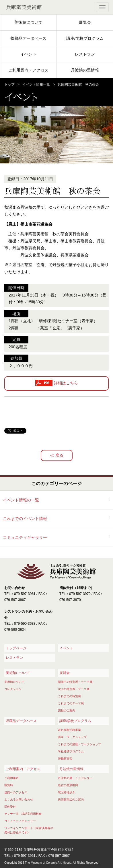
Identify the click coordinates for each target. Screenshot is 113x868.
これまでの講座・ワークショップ (79, 744)
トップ (9, 84)
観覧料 (9, 785)
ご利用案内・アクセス (28, 70)
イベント (28, 54)
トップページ (16, 648)
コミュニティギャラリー (25, 537)
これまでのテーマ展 (71, 703)
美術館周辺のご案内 (71, 799)
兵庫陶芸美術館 (24, 7)
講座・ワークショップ (72, 737)
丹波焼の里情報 (85, 70)
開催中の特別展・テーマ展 (75, 682)
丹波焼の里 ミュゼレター (75, 778)
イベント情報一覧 (36, 84)
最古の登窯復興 (68, 785)
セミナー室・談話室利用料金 (23, 814)
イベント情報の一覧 (21, 500)
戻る (59, 455)
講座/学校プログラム (85, 38)
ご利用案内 (11, 778)
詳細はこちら (66, 383)
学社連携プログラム (71, 751)
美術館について (28, 22)
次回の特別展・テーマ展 (74, 689)
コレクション (13, 689)
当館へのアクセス (16, 792)
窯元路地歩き (67, 792)
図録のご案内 (67, 710)
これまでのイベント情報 (25, 519)
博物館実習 (65, 759)
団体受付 (10, 807)
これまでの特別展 (69, 696)
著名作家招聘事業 (69, 730)
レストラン (85, 54)
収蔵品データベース (28, 38)
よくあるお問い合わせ (19, 799)
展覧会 (85, 22)
